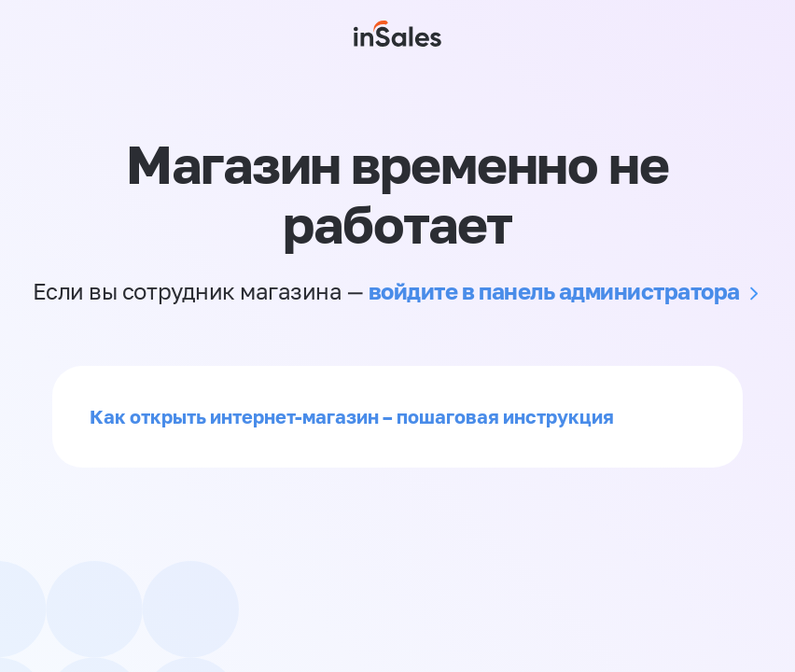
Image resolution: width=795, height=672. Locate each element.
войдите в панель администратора (554, 291)
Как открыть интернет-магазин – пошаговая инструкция (352, 416)
